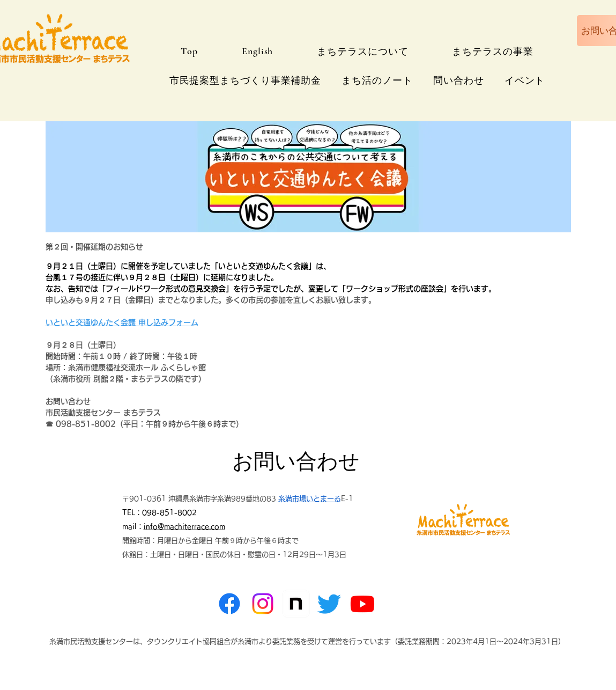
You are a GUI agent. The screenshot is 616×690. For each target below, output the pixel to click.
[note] (296, 604)
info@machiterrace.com (184, 527)
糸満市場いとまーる (310, 499)
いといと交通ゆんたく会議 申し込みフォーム (122, 322)
